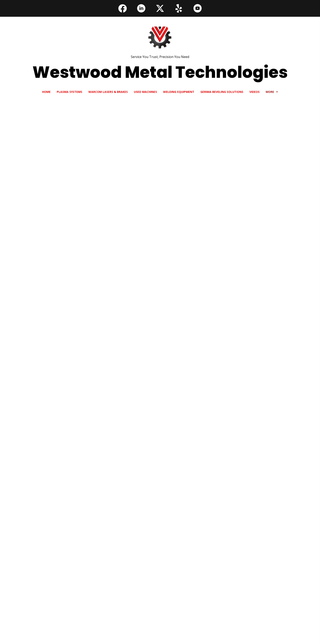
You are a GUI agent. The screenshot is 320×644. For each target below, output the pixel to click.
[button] (122, 8)
